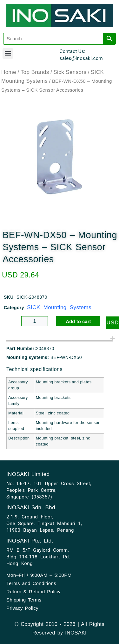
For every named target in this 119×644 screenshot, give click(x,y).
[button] (8, 53)
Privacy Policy (22, 608)
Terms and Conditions (31, 583)
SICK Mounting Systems (59, 307)
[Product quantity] (35, 321)
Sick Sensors (70, 72)
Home (9, 72)
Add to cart (78, 321)
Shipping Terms (24, 600)
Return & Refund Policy (33, 592)
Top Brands (35, 72)
